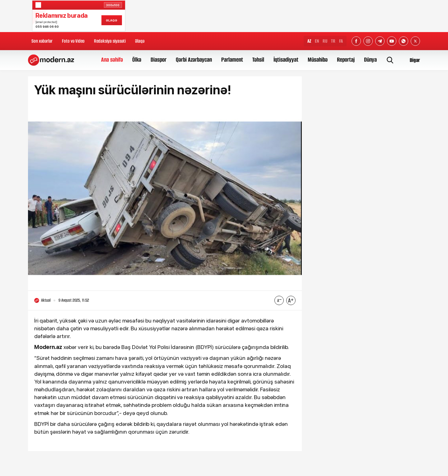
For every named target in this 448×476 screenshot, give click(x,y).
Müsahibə (318, 60)
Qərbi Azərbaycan (194, 60)
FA (341, 41)
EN (317, 41)
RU (325, 41)
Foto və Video (73, 41)
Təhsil (258, 60)
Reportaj (346, 60)
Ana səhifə (112, 60)
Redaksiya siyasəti (110, 41)
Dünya (370, 60)
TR (333, 41)
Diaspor (159, 60)
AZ (309, 41)
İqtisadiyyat (286, 60)
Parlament (232, 60)
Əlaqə (140, 41)
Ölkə (137, 60)
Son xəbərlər (42, 41)
